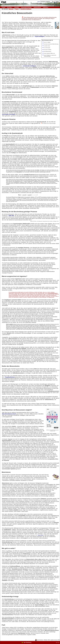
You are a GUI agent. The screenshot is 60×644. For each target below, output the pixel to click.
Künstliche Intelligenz (26, 9)
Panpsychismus (10, 377)
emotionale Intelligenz (30, 66)
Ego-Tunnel (41, 535)
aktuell (10, 7)
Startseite (11, 9)
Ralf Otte (11, 216)
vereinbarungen (26, 7)
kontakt (46, 7)
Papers (17, 7)
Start (4, 7)
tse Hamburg (28, 642)
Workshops (37, 7)
